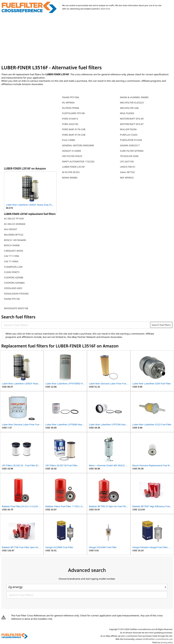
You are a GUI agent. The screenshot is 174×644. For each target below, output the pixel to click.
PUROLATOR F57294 (131, 140)
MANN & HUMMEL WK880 (134, 97)
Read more (105, 9)
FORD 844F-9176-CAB (74, 129)
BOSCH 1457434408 (15, 240)
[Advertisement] (87, 39)
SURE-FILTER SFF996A (132, 151)
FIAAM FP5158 (12, 299)
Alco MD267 (11, 229)
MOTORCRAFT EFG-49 (132, 119)
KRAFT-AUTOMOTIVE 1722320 (78, 161)
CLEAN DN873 (12, 272)
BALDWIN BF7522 (14, 235)
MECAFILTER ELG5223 (132, 103)
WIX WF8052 (127, 178)
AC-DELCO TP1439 (14, 219)
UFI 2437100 (127, 161)
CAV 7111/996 (12, 256)
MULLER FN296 (128, 129)
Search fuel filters (161, 325)
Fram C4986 (68, 140)
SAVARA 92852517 (130, 145)
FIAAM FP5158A (71, 97)
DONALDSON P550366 (16, 294)
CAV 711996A (11, 261)
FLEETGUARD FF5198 (73, 113)
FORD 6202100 (70, 124)
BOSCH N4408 (12, 245)
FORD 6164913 (70, 119)
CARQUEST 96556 (14, 251)
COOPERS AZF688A (14, 283)
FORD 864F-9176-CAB (74, 135)
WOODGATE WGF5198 (16, 308)
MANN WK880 (70, 178)
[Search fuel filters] (76, 325)
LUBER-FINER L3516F (73, 167)
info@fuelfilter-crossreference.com (158, 639)
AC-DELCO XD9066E (15, 224)
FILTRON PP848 (70, 108)
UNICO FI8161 (128, 167)
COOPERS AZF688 (14, 277)
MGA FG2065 (127, 113)
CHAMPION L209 (13, 267)
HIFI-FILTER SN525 (72, 156)
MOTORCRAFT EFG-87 (132, 124)
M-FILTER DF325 (71, 172)
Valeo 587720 (127, 172)
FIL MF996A (68, 103)
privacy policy (167, 642)
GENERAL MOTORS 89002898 (78, 145)
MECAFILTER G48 (129, 108)
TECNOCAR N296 (129, 156)
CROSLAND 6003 (13, 288)
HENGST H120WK (71, 151)
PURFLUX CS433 (129, 135)
